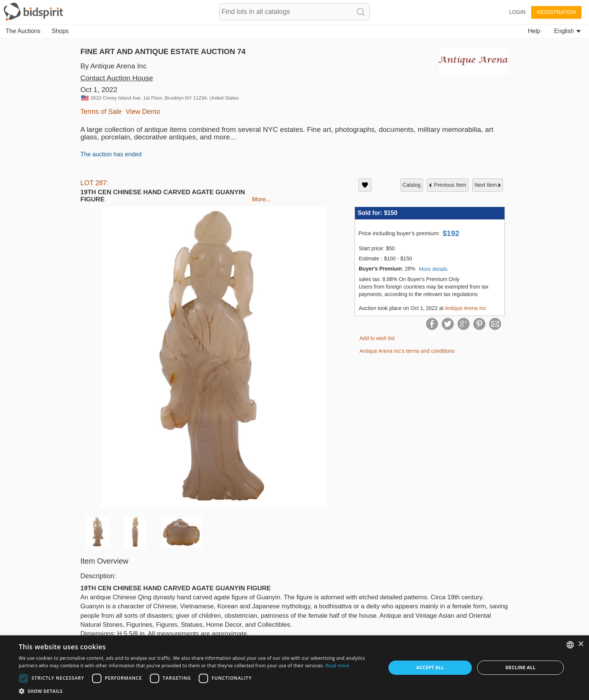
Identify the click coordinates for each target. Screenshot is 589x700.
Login (517, 12)
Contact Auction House (117, 78)
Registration (556, 12)
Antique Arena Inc (466, 308)
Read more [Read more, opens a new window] (337, 666)
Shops (60, 31)
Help (534, 31)
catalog (412, 185)
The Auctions (23, 31)
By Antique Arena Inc (113, 66)
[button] (197, 691)
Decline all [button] (521, 667)
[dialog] (294, 668)
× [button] (581, 644)
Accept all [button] (430, 667)
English (567, 31)
